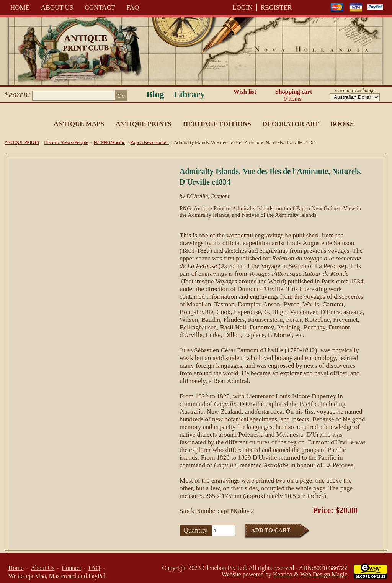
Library (189, 94)
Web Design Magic (324, 574)
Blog (155, 94)
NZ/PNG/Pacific (109, 142)
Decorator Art (291, 124)
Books (342, 124)
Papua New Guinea (150, 142)
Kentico (283, 574)
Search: (18, 94)
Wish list (245, 92)
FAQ (133, 7)
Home (20, 7)
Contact (100, 7)
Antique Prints (144, 124)
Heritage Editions (217, 124)
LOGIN (243, 7)
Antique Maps (79, 124)
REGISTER (276, 7)
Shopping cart (294, 95)
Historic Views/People (66, 142)
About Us (57, 7)
